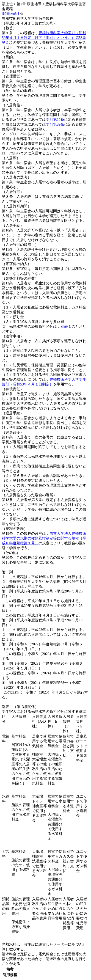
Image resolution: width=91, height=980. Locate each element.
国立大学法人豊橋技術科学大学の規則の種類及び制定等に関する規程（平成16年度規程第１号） (44, 538)
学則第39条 (55, 124)
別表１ (66, 326)
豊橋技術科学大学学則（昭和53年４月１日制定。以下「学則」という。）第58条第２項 (44, 38)
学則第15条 (55, 120)
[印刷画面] (10, 14)
